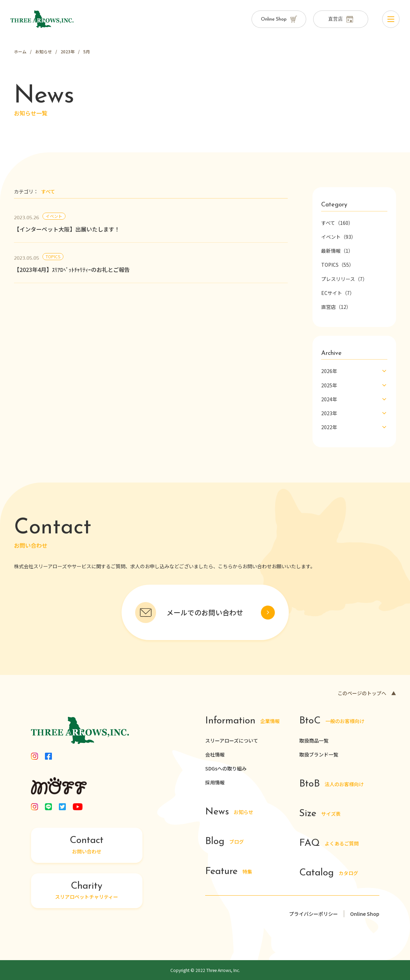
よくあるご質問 (329, 844)
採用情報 (215, 782)
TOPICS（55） (338, 265)
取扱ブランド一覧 (319, 754)
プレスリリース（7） (344, 279)
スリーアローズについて (232, 740)
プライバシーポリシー (314, 914)
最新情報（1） (337, 251)
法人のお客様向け (332, 784)
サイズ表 (320, 814)
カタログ (329, 873)
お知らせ (230, 812)
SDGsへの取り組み (226, 768)
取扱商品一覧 (314, 740)
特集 (229, 872)
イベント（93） (339, 237)
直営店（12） (336, 307)
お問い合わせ (87, 845)
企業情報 (243, 721)
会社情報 (215, 754)
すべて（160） (337, 223)
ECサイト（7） (338, 293)
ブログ (225, 842)
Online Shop (365, 914)
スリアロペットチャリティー (87, 891)
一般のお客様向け (332, 721)
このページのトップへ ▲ (367, 693)
